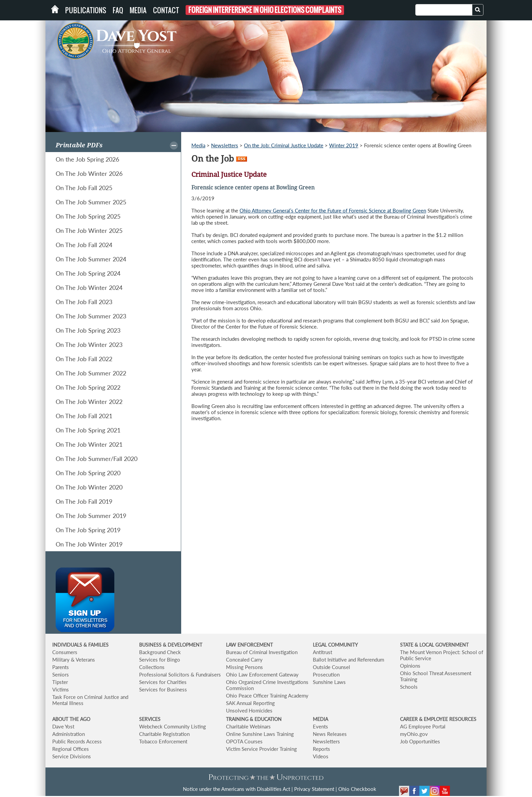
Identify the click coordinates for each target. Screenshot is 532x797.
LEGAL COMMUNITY (335, 645)
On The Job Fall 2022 (84, 359)
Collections (152, 667)
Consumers (65, 652)
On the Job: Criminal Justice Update (284, 145)
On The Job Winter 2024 (89, 288)
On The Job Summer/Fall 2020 (97, 459)
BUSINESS (151, 645)
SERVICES (150, 719)
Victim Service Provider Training (261, 749)
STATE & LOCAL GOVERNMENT (434, 645)
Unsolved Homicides (249, 710)
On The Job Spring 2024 (88, 273)
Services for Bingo (160, 660)
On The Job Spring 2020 (88, 473)
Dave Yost (63, 726)
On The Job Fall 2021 (84, 416)
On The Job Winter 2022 (89, 402)
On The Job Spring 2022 (88, 387)
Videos (321, 756)
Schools (409, 687)
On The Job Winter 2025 (89, 230)
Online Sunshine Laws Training (260, 734)
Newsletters (225, 145)
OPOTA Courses (244, 741)
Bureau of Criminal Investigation (262, 652)
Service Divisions (72, 756)
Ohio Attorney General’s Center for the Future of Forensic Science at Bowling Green (333, 210)
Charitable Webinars (248, 726)
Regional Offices (71, 749)
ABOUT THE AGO (71, 719)
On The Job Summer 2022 (91, 373)
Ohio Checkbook (357, 789)
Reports (321, 749)
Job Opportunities (420, 741)
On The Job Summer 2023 (91, 316)
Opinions (410, 666)
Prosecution (326, 674)
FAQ (118, 10)
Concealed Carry (244, 660)
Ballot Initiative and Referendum (348, 660)
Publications (86, 10)
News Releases (330, 734)
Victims (61, 689)
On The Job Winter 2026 (89, 173)
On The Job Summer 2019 (91, 516)
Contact (166, 10)
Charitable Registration (164, 734)
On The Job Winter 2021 (89, 444)
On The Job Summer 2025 (91, 202)
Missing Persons (244, 667)
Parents (61, 667)
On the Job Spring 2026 (87, 159)
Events (320, 726)
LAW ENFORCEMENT (249, 645)
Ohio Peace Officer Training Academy (267, 696)
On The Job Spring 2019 (88, 530)
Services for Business (163, 689)
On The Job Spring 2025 (88, 216)
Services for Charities (163, 682)
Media (138, 10)
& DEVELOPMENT (183, 645)
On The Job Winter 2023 (89, 345)
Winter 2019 (344, 145)
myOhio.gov (414, 734)
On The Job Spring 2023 (88, 330)
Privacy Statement (314, 789)
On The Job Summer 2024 (91, 259)
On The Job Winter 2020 (89, 487)
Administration (69, 734)
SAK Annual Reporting (250, 703)
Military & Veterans (74, 660)
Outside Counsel (331, 667)
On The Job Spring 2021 (88, 430)
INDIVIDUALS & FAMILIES (80, 645)
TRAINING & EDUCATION (254, 719)
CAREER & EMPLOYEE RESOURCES (438, 719)
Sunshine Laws (329, 682)
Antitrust (322, 652)
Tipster (60, 682)
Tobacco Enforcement (163, 741)
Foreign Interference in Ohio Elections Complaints (265, 10)
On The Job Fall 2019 (84, 501)
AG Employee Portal (423, 726)
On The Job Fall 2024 (84, 245)
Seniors (61, 674)
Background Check (160, 652)
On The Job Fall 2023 (84, 302)
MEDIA (320, 719)
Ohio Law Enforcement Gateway (262, 674)
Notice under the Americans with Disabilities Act (236, 789)
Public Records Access (77, 741)
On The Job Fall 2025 (84, 188)
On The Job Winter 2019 (89, 544)
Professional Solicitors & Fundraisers (180, 674)
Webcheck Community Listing (173, 726)
